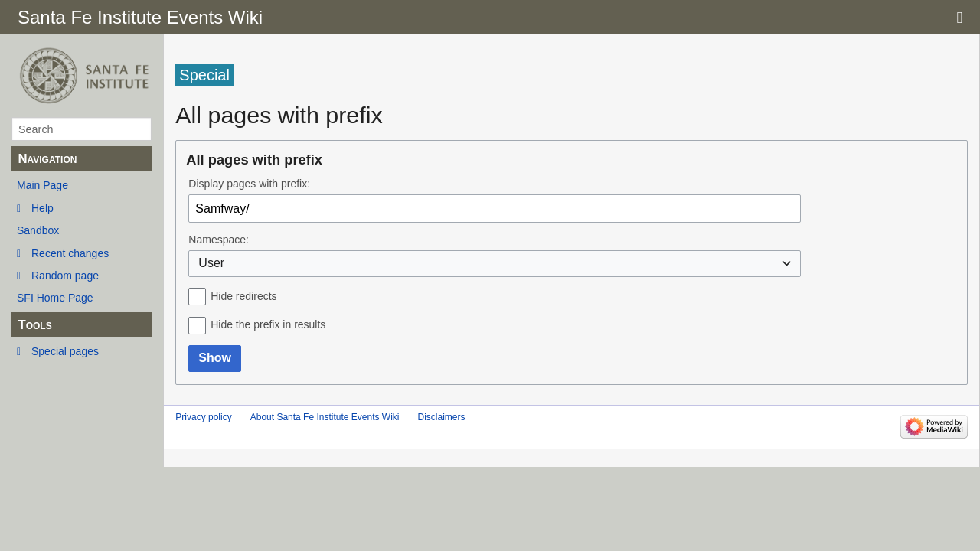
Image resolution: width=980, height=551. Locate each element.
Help (42, 208)
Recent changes (70, 253)
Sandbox (38, 230)
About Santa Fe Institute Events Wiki (325, 417)
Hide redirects (243, 296)
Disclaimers (441, 417)
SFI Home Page (55, 298)
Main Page (42, 185)
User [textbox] (211, 263)
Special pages (65, 351)
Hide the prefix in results (268, 324)
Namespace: (219, 240)
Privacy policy (203, 417)
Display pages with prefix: (249, 184)
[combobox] (495, 264)
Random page (65, 275)
